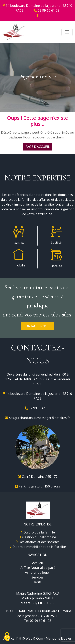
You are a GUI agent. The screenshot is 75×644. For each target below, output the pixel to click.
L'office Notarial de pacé (37, 568)
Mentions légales (59, 638)
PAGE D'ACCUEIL (38, 147)
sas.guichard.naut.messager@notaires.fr (37, 418)
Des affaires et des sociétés (37, 542)
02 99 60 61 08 (46, 10)
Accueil (37, 563)
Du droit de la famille (37, 532)
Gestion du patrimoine (37, 537)
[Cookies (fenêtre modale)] (7, 637)
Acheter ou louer (37, 572)
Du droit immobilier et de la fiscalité (38, 547)
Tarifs (37, 582)
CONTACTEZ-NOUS (37, 326)
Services (37, 577)
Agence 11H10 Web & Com (23, 638)
